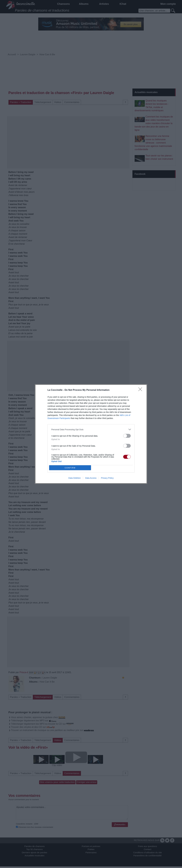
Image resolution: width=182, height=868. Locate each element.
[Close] (141, 390)
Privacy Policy (107, 478)
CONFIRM (70, 468)
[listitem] (91, 429)
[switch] (127, 436)
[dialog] (91, 434)
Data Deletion (75, 478)
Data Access (91, 478)
